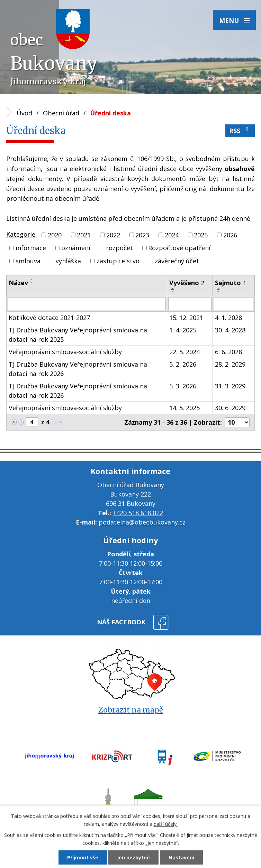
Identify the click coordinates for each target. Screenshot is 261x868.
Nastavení (181, 857)
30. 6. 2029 (230, 408)
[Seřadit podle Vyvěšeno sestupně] (173, 292)
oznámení (76, 248)
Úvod (24, 113)
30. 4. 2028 (230, 330)
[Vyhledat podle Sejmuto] (234, 304)
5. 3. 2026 (183, 386)
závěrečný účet (177, 261)
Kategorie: (21, 234)
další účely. (166, 824)
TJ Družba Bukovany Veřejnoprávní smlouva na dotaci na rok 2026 (78, 369)
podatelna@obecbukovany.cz (142, 522)
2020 (55, 235)
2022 (113, 235)
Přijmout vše (83, 857)
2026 (230, 235)
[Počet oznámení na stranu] (237, 422)
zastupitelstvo (118, 261)
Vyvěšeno (187, 283)
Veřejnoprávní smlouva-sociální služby (65, 352)
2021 (84, 235)
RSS (240, 130)
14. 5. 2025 (184, 408)
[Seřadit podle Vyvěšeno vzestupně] (173, 289)
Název (18, 283)
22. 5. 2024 (184, 352)
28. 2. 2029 (230, 364)
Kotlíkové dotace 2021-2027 (49, 318)
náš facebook (121, 622)
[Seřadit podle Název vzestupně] (32, 280)
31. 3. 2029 (230, 386)
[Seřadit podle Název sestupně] (32, 282)
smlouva (28, 261)
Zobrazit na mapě (131, 710)
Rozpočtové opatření (179, 248)
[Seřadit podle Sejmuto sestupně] (219, 292)
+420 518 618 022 (138, 513)
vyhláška (68, 261)
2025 (201, 235)
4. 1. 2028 (228, 318)
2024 (172, 235)
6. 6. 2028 (228, 352)
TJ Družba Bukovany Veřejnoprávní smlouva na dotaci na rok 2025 (78, 335)
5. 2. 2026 (183, 364)
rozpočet (119, 248)
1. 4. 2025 (183, 330)
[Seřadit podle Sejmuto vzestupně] (219, 289)
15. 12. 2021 (186, 318)
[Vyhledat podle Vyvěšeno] (190, 304)
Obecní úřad (61, 113)
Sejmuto (231, 283)
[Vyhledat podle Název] (87, 304)
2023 (142, 235)
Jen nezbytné (133, 857)
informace (31, 248)
